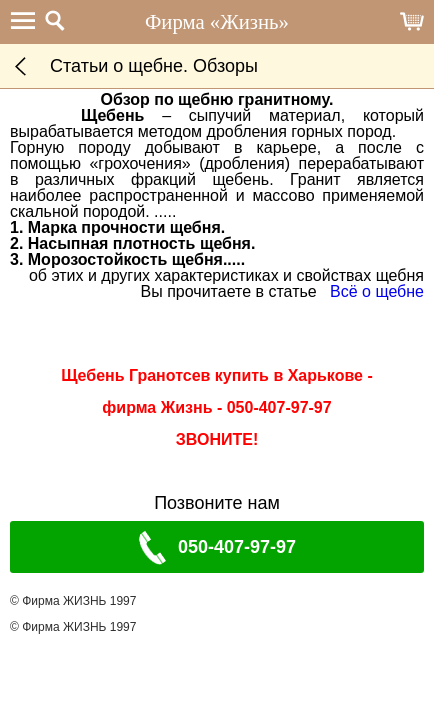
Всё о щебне (377, 291)
